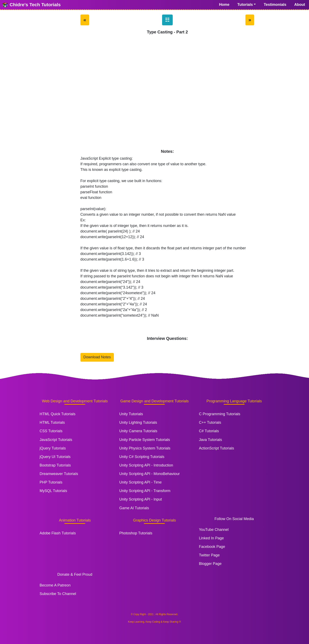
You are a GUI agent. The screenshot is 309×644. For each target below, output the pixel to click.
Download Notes (97, 357)
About (300, 5)
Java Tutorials (210, 440)
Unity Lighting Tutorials (138, 422)
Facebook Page (212, 547)
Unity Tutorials (131, 414)
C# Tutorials (209, 431)
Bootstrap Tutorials (55, 465)
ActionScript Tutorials (216, 448)
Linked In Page (211, 538)
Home (224, 5)
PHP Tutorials (51, 482)
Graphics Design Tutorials (154, 520)
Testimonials (275, 5)
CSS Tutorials (51, 431)
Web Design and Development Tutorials (75, 401)
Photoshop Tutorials (136, 533)
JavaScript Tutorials (56, 440)
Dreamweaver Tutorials (59, 474)
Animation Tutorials (75, 520)
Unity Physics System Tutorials (145, 448)
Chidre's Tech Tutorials (31, 5)
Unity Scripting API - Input (141, 499)
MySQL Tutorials (53, 491)
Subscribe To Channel (58, 594)
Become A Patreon (55, 585)
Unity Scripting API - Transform (145, 491)
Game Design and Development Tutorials (154, 401)
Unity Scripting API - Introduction (146, 465)
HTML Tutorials (52, 422)
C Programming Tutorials (220, 414)
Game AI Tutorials (134, 508)
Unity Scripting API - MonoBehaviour (150, 474)
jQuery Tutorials (53, 448)
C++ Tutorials (210, 422)
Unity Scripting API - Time (140, 482)
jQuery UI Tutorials (55, 457)
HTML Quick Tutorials (58, 414)
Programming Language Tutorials (234, 401)
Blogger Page (210, 564)
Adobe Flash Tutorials (58, 533)
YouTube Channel (214, 530)
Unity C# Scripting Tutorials (142, 457)
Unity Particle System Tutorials (145, 440)
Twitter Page (209, 555)
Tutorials (245, 5)
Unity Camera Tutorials (138, 431)
